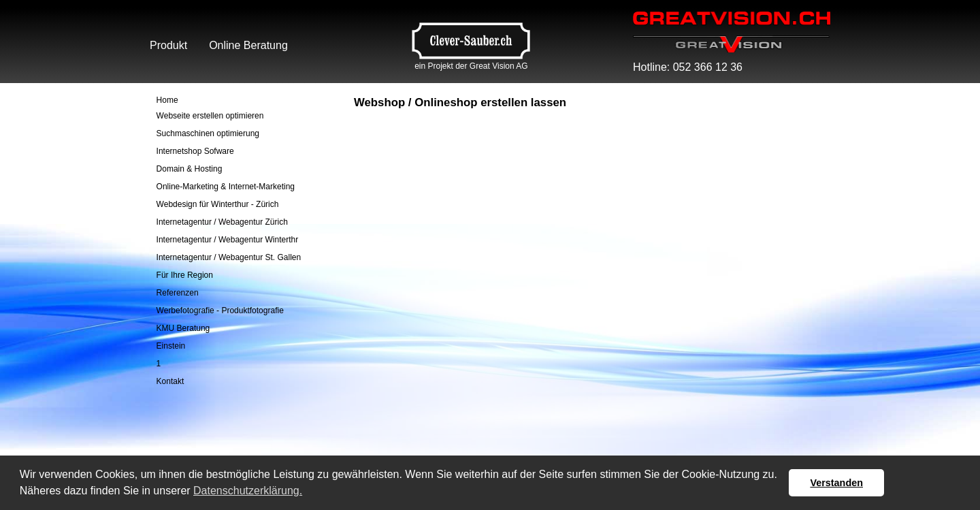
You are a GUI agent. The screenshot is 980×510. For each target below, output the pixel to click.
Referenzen (178, 293)
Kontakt (170, 381)
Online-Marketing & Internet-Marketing (226, 187)
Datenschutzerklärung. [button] (248, 491)
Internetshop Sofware (195, 151)
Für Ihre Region (185, 275)
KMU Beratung (183, 328)
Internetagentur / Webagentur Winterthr (228, 240)
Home (167, 100)
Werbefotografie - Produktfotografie (220, 310)
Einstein (171, 346)
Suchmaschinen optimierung (208, 133)
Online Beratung (248, 45)
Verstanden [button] (836, 483)
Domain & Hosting (190, 169)
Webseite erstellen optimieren (210, 116)
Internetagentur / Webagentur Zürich (222, 222)
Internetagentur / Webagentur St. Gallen (229, 257)
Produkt (168, 45)
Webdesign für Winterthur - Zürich (218, 204)
